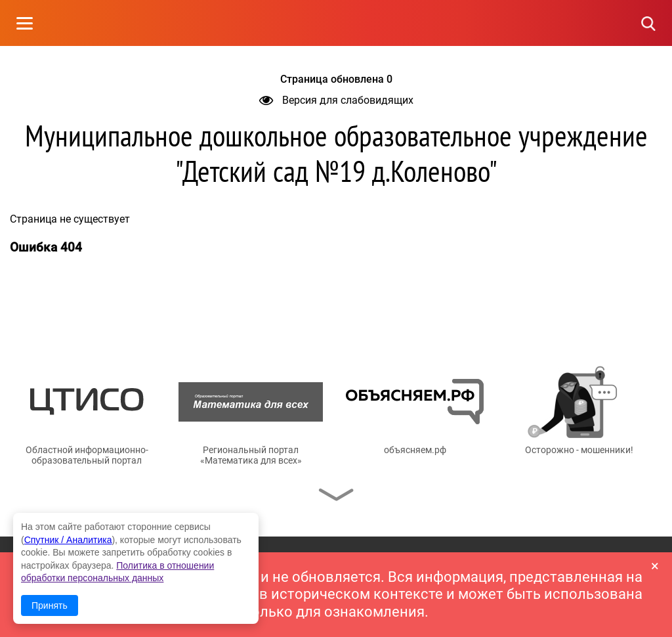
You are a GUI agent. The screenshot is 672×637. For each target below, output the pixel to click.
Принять (50, 605)
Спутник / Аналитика (68, 540)
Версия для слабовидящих (336, 100)
